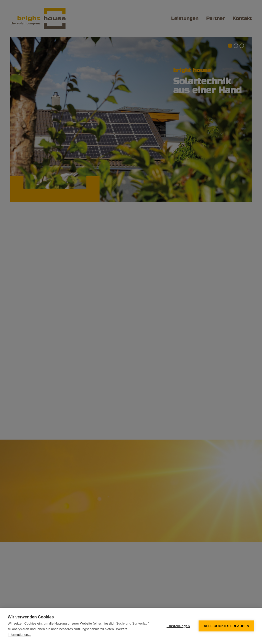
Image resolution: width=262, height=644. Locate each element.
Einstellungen (178, 626)
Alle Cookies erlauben (226, 626)
